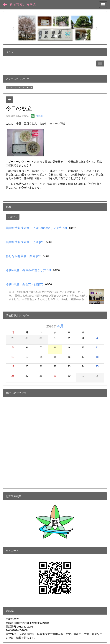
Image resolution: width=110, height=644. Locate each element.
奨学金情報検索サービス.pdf (25, 242)
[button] (13, 28)
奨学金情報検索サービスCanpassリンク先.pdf (36, 228)
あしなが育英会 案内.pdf (23, 256)
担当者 (37, 116)
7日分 (13, 217)
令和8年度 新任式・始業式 (24, 284)
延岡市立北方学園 (23, 5)
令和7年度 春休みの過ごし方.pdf (28, 270)
